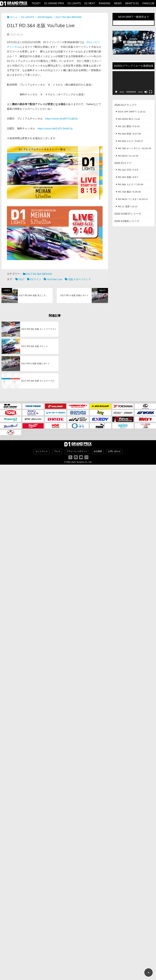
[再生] (116, 92)
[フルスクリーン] (151, 92)
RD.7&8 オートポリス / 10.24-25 (134, 148)
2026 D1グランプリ (125, 105)
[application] (133, 83)
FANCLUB (148, 3)
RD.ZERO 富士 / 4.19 (129, 119)
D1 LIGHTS (74, 3)
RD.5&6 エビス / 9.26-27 (130, 141)
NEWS (118, 3)
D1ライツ (36, 279)
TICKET (36, 3)
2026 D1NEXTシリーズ (128, 214)
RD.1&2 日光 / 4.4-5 (128, 170)
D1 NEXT (90, 3)
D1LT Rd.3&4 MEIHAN (69, 17)
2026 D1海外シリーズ (127, 221)
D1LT (21, 279)
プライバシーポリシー (77, 451)
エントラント (42, 451)
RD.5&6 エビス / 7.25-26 (130, 184)
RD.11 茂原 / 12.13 (128, 206)
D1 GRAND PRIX (54, 3)
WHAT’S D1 (132, 3)
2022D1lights (45, 17)
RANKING (105, 3)
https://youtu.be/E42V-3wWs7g (55, 129)
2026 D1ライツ (123, 163)
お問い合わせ (114, 451)
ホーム (12, 17)
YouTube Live (55, 279)
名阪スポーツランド (79, 279)
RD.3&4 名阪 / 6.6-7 (128, 177)
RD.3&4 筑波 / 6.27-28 (129, 134)
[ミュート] (146, 92)
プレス (57, 451)
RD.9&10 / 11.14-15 (128, 156)
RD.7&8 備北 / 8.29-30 (129, 192)
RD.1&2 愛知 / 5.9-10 (129, 126)
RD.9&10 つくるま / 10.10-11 (133, 199)
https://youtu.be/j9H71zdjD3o (61, 119)
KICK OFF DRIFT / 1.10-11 (132, 112)
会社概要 (98, 451)
